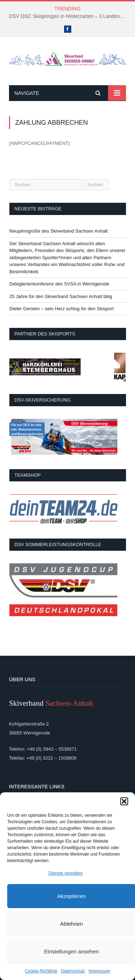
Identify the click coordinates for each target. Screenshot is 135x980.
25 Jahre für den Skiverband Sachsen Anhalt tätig (61, 296)
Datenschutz (73, 971)
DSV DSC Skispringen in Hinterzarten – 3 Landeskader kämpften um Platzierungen (69, 16)
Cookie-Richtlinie (41, 971)
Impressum (99, 971)
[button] (124, 801)
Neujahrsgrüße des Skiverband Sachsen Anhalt (58, 231)
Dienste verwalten (66, 873)
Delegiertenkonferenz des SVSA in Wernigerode (59, 284)
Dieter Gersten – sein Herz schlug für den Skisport (62, 309)
